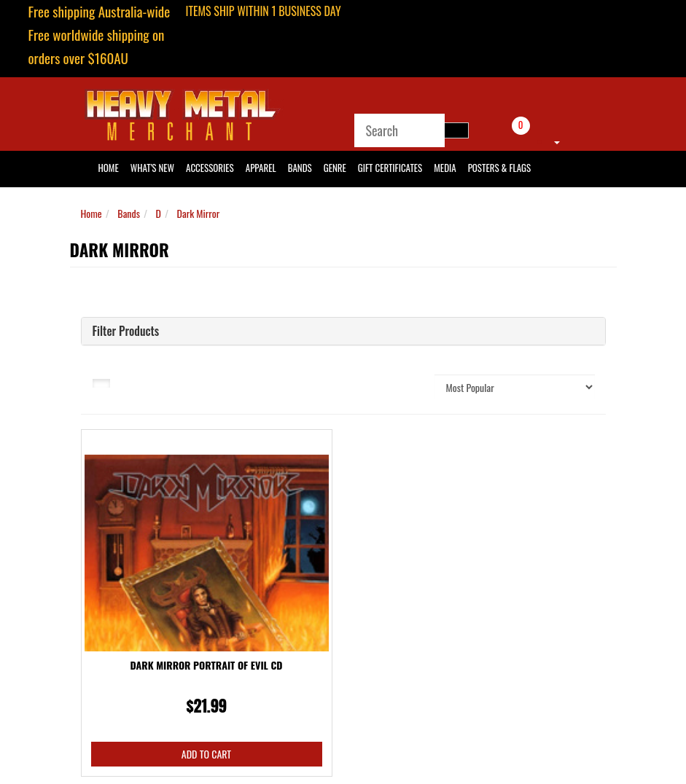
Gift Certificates (390, 168)
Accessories (210, 168)
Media (445, 168)
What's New (152, 168)
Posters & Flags (499, 168)
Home (91, 213)
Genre (335, 168)
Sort (407, 387)
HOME (109, 168)
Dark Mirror (199, 213)
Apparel (261, 168)
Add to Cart (206, 754)
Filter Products (126, 332)
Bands (300, 168)
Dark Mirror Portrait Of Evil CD (207, 665)
